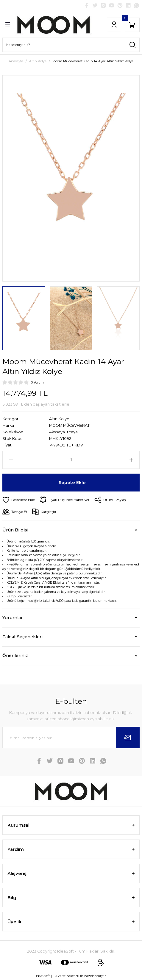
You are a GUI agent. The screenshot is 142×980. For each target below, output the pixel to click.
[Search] (71, 45)
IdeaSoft (43, 976)
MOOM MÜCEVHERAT (69, 425)
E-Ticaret (59, 976)
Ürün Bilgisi (15, 530)
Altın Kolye (59, 419)
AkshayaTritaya (63, 432)
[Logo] (54, 25)
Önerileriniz (15, 656)
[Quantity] (71, 460)
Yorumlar (13, 618)
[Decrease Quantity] (11, 460)
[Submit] (128, 738)
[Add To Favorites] (19, 500)
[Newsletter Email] (71, 738)
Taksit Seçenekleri (22, 637)
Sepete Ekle (72, 483)
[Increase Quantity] (131, 460)
